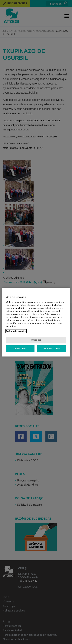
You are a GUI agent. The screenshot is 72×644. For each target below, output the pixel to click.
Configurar (36, 340)
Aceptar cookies (20, 348)
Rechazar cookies (52, 348)
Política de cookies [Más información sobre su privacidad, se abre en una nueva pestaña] (16, 331)
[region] (36, 322)
